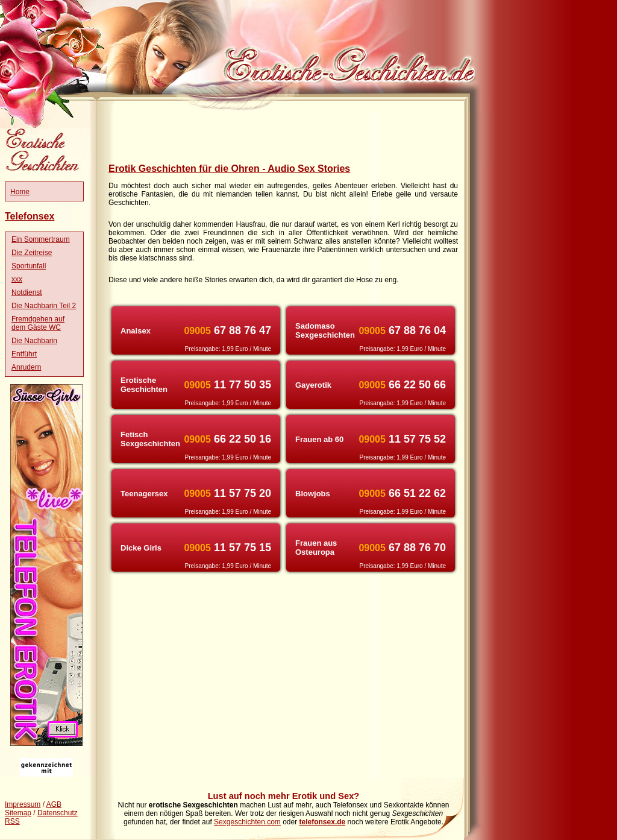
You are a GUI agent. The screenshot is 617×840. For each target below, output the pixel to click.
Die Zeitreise (32, 253)
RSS (12, 821)
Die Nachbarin (34, 341)
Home (20, 192)
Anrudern (26, 367)
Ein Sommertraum (41, 239)
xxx (17, 279)
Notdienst (27, 292)
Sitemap (18, 813)
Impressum (23, 804)
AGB (54, 804)
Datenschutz (58, 813)
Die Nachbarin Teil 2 (44, 306)
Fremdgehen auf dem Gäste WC (38, 323)
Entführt (24, 354)
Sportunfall (29, 266)
